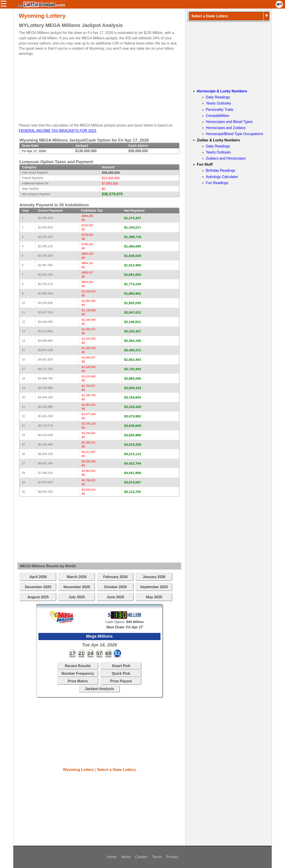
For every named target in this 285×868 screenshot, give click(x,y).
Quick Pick (121, 673)
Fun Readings (217, 183)
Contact (141, 857)
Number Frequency (78, 673)
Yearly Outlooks (218, 103)
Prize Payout (121, 681)
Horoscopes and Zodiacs (226, 128)
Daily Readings (218, 97)
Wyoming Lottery (79, 770)
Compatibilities (218, 116)
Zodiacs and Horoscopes (226, 158)
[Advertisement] (95, 88)
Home (112, 857)
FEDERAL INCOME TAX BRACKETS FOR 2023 (57, 131)
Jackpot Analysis (99, 689)
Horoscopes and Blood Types (229, 122)
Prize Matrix (78, 681)
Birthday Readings (221, 170)
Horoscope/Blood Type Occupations (235, 134)
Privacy (172, 857)
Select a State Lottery (117, 770)
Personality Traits (220, 110)
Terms (157, 857)
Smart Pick (121, 666)
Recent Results (78, 666)
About (126, 857)
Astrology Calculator (222, 177)
